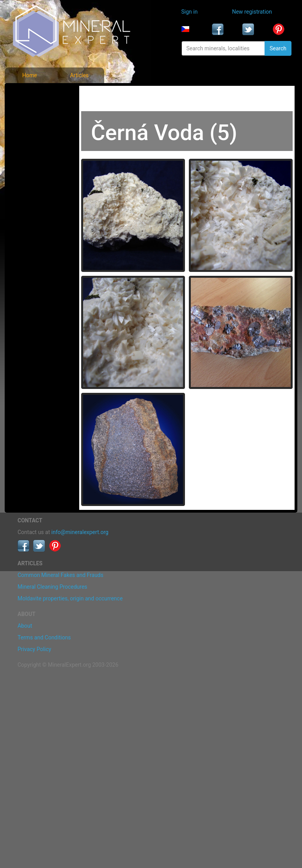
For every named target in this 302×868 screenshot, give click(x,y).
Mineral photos (37, 94)
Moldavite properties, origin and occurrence (70, 598)
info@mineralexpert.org (80, 532)
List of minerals (37, 111)
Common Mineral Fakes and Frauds (60, 575)
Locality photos (37, 128)
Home (30, 75)
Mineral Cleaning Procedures (52, 587)
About (25, 626)
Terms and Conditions (44, 637)
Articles (79, 75)
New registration (252, 12)
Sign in (190, 12)
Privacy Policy (34, 649)
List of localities (38, 145)
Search (278, 48)
